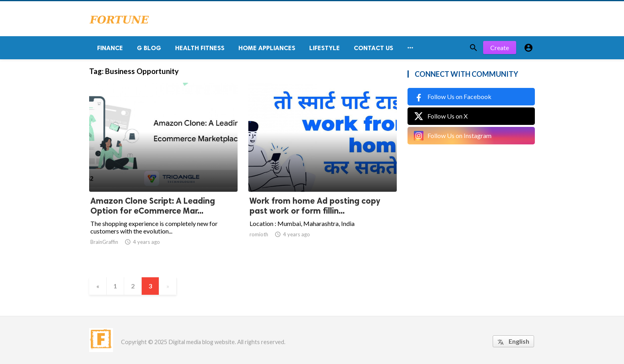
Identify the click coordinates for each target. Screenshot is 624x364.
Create (500, 48)
